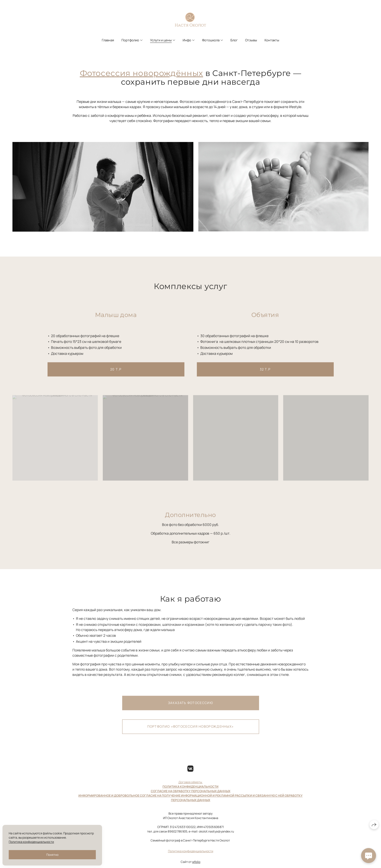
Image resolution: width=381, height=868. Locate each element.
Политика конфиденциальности (191, 856)
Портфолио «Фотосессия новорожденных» (191, 731)
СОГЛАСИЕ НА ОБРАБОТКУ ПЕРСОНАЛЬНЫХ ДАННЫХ (191, 796)
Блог (234, 40)
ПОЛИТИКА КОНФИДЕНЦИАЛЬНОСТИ (190, 791)
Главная (108, 40)
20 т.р (116, 374)
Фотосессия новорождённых (141, 73)
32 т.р (265, 374)
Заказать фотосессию (190, 707)
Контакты (272, 40)
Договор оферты (190, 787)
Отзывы (251, 40)
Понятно (52, 855)
